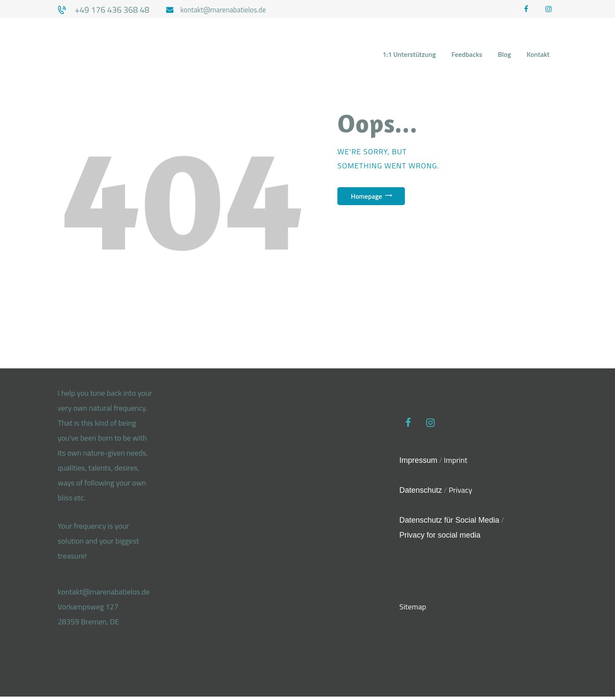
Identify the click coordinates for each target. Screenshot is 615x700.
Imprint (455, 464)
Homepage (374, 199)
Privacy (460, 495)
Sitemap (413, 613)
